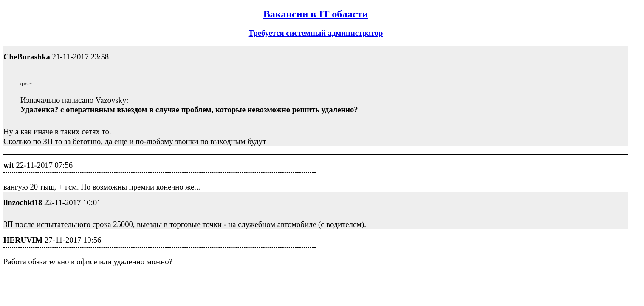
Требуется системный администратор (316, 33)
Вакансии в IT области (316, 14)
